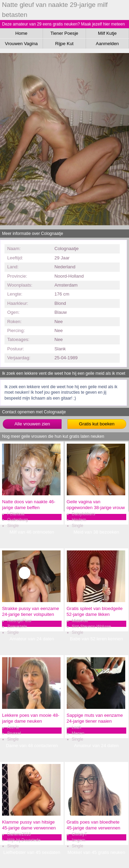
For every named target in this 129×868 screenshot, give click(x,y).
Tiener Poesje (64, 33)
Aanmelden (107, 44)
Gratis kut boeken (97, 424)
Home (21, 33)
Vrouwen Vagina (21, 44)
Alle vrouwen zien (32, 424)
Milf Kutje (107, 33)
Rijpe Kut (64, 44)
